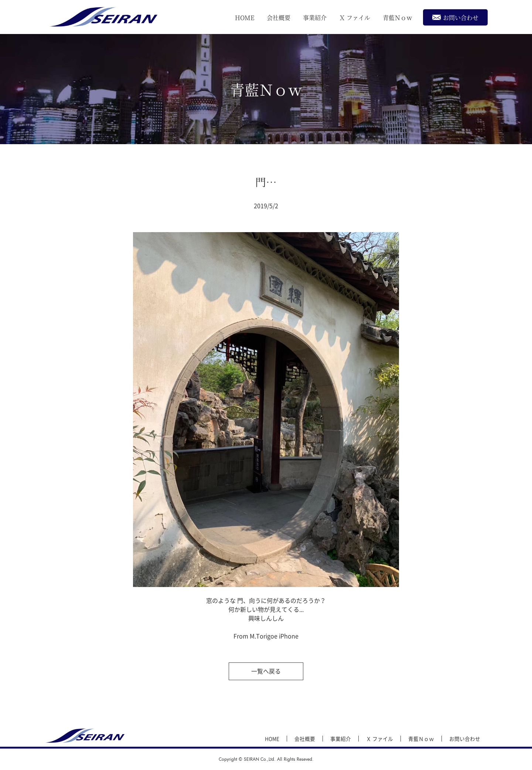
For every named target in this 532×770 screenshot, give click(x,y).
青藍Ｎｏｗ (398, 18)
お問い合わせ (455, 17)
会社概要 (279, 18)
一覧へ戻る (266, 671)
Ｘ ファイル (355, 18)
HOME (245, 18)
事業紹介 (315, 18)
